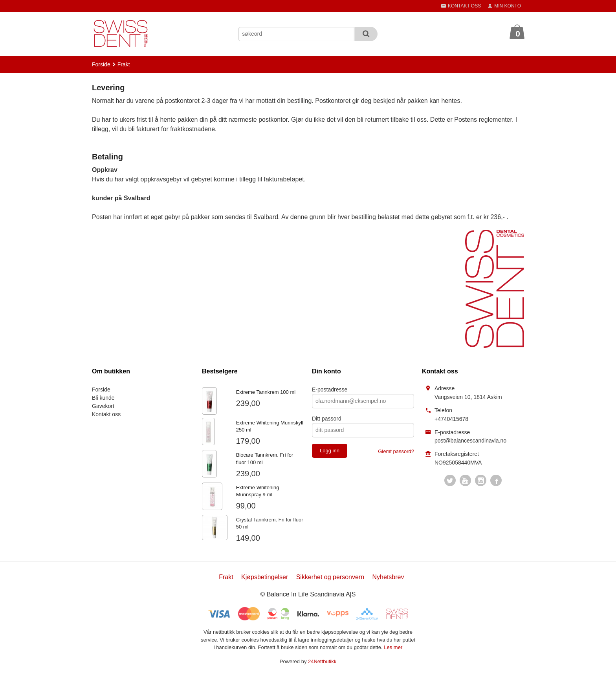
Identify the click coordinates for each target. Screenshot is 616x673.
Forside (101, 64)
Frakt (226, 577)
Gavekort (103, 406)
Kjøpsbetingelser (265, 577)
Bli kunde (103, 398)
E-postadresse (330, 390)
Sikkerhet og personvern (330, 577)
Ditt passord (327, 419)
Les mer (393, 647)
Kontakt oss (106, 414)
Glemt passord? (396, 451)
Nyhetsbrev (388, 577)
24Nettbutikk (322, 661)
